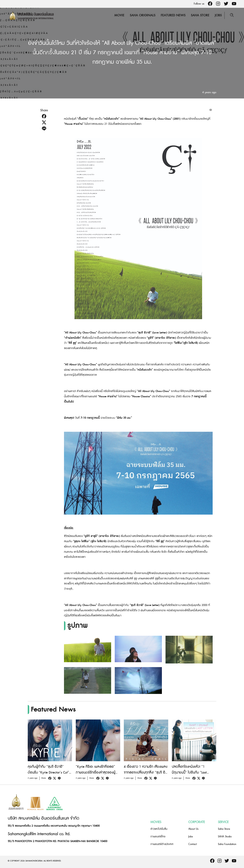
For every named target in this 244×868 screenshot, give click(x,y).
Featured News (173, 15)
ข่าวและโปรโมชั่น (159, 829)
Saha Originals (143, 15)
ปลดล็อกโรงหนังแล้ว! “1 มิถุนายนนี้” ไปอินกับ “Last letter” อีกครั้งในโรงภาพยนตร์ (192, 773)
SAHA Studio (225, 837)
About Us (193, 829)
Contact (193, 844)
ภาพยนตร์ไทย (158, 837)
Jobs (218, 15)
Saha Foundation (227, 844)
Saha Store (200, 15)
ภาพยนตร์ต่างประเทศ (162, 844)
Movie (119, 15)
